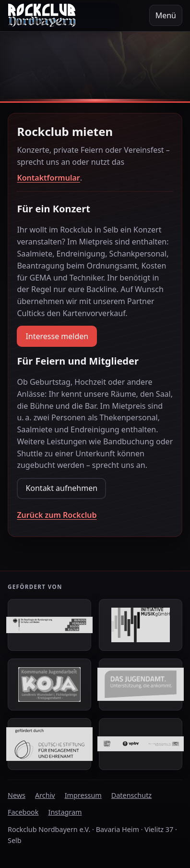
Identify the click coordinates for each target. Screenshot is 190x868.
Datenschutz (131, 795)
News (17, 795)
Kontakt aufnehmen (61, 488)
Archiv (45, 795)
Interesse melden (57, 336)
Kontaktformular (48, 178)
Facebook (23, 812)
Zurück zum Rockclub (57, 515)
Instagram (65, 812)
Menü (166, 15)
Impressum (83, 795)
